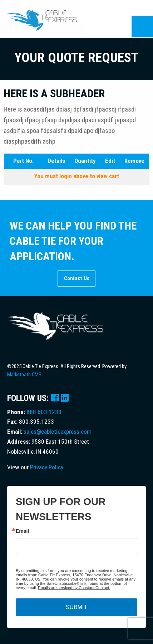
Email (22, 531)
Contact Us (77, 278)
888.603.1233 (44, 412)
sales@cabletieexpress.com (58, 432)
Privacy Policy (47, 467)
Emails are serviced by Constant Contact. (74, 588)
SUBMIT (76, 607)
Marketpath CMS (24, 375)
